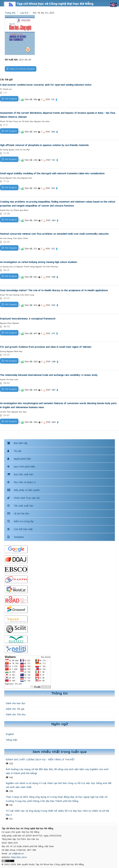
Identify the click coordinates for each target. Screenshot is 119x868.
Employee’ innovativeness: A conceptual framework (28, 319)
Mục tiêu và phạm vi (21, 483)
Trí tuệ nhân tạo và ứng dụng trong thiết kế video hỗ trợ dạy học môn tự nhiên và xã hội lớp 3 (57, 813)
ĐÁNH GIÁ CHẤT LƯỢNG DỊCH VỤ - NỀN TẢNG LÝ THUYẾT (40, 760)
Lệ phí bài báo (18, 514)
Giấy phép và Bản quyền (24, 490)
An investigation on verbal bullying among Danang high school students (39, 262)
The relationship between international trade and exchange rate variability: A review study (49, 375)
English (10, 734)
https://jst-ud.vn (19, 857)
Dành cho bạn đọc (16, 704)
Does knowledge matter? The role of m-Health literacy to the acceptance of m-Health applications (54, 291)
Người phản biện (22, 459)
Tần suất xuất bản (20, 506)
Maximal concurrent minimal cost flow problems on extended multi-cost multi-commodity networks (54, 234)
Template (16, 537)
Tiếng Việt (12, 740)
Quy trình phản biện (21, 467)
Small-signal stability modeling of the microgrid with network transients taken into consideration (52, 174)
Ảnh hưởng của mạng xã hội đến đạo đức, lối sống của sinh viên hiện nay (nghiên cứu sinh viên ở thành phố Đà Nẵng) (57, 772)
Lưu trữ (24, 13)
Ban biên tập (21, 443)
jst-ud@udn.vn (16, 854)
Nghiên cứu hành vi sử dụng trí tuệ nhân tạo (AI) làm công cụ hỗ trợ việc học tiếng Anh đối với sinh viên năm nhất (59, 785)
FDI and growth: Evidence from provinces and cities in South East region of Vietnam (46, 347)
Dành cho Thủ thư (16, 715)
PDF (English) (10, 99)
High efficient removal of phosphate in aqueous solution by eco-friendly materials (44, 146)
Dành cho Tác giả (15, 709)
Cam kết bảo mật (23, 530)
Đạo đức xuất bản (20, 475)
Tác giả (17, 451)
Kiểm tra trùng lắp (20, 522)
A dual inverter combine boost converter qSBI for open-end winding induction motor (46, 85)
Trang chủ (10, 13)
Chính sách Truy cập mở (23, 498)
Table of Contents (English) (22, 69)
